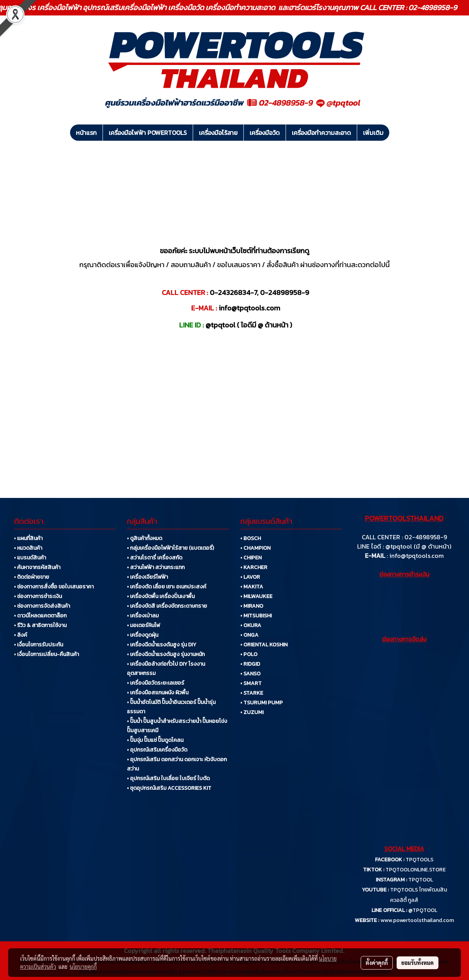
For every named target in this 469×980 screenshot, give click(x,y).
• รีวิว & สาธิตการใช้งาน (40, 625)
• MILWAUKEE (256, 596)
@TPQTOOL (423, 910)
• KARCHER (254, 567)
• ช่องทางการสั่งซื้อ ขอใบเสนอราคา (54, 587)
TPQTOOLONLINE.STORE (416, 870)
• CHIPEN (251, 558)
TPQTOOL (421, 880)
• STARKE (252, 693)
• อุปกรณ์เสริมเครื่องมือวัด (157, 750)
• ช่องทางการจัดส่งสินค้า (42, 606)
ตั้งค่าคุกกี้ (377, 963)
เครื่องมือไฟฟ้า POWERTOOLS (148, 133)
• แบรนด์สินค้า (30, 558)
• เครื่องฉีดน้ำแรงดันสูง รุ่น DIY (162, 645)
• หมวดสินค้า (28, 548)
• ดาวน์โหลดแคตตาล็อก (40, 616)
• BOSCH (251, 538)
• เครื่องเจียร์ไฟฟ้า (147, 577)
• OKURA (251, 625)
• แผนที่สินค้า (28, 538)
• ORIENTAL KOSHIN (264, 645)
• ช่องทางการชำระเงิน (38, 596)
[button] (396, 133)
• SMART (251, 683)
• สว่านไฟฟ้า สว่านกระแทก (156, 567)
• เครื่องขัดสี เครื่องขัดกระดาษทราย (167, 606)
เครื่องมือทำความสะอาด (321, 133)
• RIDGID (250, 664)
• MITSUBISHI (256, 616)
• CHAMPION (255, 548)
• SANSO (250, 674)
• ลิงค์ (21, 635)
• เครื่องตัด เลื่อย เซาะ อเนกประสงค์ (167, 587)
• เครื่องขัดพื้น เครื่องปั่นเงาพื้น (161, 596)
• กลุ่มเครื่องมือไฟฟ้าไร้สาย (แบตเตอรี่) (170, 548)
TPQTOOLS (419, 860)
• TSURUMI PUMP (262, 703)
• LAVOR (250, 577)
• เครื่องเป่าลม (143, 616)
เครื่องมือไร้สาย (218, 133)
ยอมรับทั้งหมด (418, 963)
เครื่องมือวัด (265, 133)
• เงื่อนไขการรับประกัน (39, 645)
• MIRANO (252, 606)
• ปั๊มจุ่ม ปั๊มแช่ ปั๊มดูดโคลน (155, 740)
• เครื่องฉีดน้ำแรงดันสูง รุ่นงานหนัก (166, 654)
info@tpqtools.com (417, 556)
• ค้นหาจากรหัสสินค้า (37, 567)
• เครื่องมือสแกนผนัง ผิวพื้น (158, 693)
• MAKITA (252, 587)
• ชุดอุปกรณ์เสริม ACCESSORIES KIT (169, 788)
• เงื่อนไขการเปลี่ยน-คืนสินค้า (46, 654)
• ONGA (249, 635)
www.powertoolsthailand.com (417, 920)
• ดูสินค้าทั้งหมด (145, 538)
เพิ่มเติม (373, 133)
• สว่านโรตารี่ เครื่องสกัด (155, 558)
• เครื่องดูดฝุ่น (143, 635)
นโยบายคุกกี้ (83, 966)
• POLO (249, 654)
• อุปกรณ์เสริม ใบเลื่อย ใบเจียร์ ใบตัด (168, 778)
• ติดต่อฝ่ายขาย (32, 577)
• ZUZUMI (252, 712)
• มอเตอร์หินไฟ (144, 625)
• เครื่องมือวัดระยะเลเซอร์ (156, 683)
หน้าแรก (86, 133)
